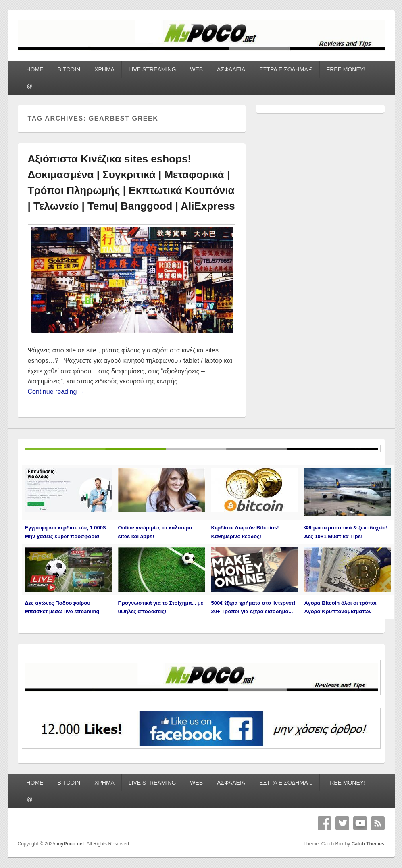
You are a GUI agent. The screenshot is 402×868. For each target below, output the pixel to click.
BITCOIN (69, 69)
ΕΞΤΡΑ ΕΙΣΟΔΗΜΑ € (286, 69)
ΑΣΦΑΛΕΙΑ (231, 69)
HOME (35, 69)
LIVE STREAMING (152, 69)
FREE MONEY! (346, 69)
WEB (196, 69)
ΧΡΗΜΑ (104, 69)
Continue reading (56, 392)
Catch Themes (368, 844)
